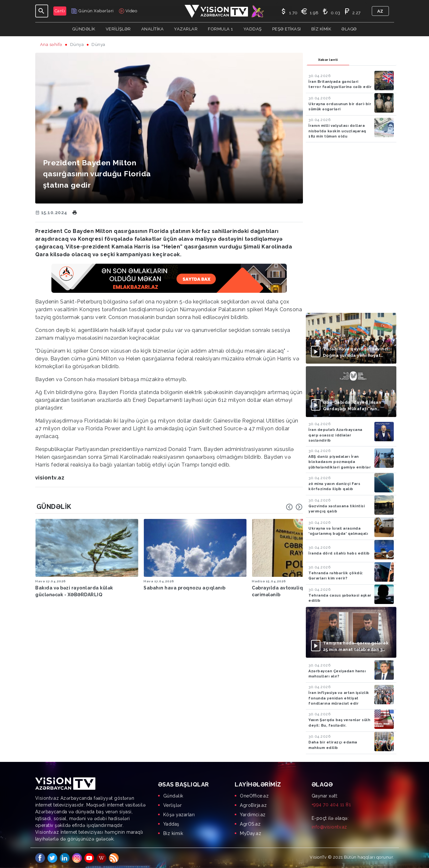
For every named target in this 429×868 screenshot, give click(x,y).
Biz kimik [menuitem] (173, 833)
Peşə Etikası (287, 29)
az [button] (380, 11)
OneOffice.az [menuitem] (254, 796)
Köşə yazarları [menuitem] (179, 815)
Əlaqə (349, 29)
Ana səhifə (51, 44)
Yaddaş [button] (253, 29)
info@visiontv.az (329, 827)
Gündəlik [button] (84, 29)
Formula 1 (220, 29)
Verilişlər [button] (118, 29)
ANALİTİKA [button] (153, 29)
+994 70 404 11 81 (331, 805)
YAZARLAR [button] (186, 29)
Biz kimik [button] (321, 29)
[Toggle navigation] (42, 11)
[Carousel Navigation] (294, 507)
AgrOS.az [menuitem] (250, 824)
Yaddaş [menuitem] (171, 824)
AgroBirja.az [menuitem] (253, 805)
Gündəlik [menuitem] (173, 796)
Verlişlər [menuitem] (173, 805)
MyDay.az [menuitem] (251, 833)
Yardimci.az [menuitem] (253, 815)
